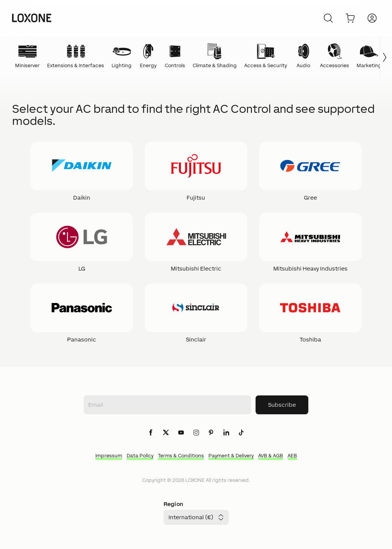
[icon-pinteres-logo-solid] (211, 433)
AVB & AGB (271, 456)
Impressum (109, 456)
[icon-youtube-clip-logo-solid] (181, 433)
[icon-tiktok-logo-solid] (241, 433)
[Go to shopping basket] (350, 18)
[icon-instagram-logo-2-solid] (196, 433)
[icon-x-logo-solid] (166, 433)
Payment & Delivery (231, 456)
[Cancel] (328, 18)
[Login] (372, 18)
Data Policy (140, 456)
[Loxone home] (32, 18)
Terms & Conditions (181, 456)
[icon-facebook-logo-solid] (151, 433)
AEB (292, 456)
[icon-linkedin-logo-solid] (226, 433)
